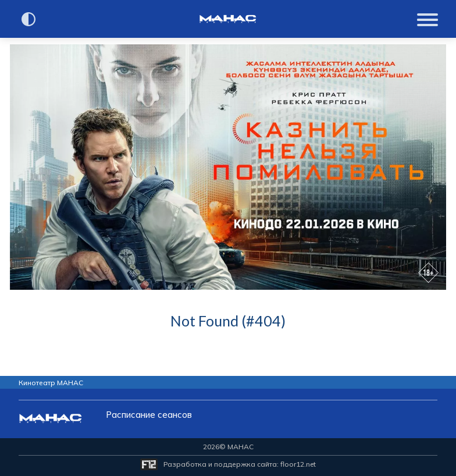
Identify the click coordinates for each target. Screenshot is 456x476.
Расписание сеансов (149, 415)
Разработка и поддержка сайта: (240, 464)
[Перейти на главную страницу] (228, 19)
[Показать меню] (429, 19)
